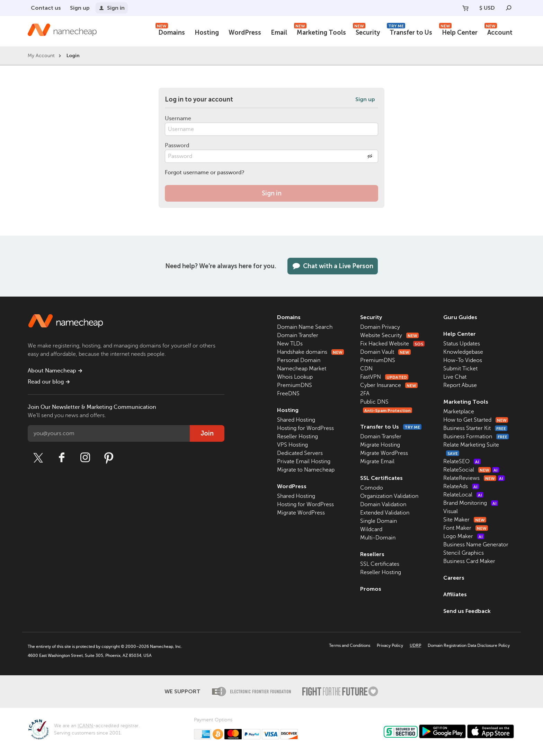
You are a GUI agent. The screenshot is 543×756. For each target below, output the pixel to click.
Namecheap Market (302, 369)
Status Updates (462, 344)
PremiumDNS (295, 385)
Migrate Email (377, 461)
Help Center (458, 32)
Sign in (112, 8)
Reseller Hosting (297, 437)
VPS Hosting (292, 445)
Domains (170, 32)
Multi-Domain (378, 538)
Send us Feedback (467, 611)
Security (366, 32)
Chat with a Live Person (333, 266)
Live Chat (455, 377)
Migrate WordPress (301, 513)
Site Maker (465, 520)
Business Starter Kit (475, 428)
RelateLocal (463, 495)
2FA (365, 394)
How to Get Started (476, 420)
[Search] (509, 8)
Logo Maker (464, 536)
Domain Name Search (305, 327)
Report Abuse (460, 385)
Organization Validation (389, 496)
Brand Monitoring (471, 503)
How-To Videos (463, 360)
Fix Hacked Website (392, 344)
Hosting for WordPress (305, 428)
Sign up (80, 8)
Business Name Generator (476, 545)
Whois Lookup (295, 377)
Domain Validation (383, 504)
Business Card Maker (469, 561)
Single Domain (379, 521)
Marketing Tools (320, 32)
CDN (366, 369)
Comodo (372, 488)
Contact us (46, 8)
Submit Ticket (460, 369)
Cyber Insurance (389, 385)
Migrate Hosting (380, 445)
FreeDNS (288, 394)
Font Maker (466, 528)
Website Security (389, 335)
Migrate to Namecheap (306, 470)
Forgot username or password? (205, 173)
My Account (41, 56)
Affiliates (455, 594)
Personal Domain (299, 360)
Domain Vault (385, 352)
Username (178, 118)
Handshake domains (310, 352)
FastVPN (384, 377)
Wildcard (371, 529)
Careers (454, 578)
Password (177, 146)
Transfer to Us (410, 32)
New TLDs (290, 344)
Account (499, 32)
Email (279, 33)
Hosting (207, 33)
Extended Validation (385, 513)
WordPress (245, 33)
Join (207, 433)
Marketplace (459, 412)
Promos (371, 589)
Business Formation (476, 437)
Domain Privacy (380, 327)
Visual (451, 511)
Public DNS (374, 402)
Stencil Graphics (464, 553)
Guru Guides (460, 317)
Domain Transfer (298, 335)
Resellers (372, 554)
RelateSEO (462, 461)
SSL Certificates (381, 478)
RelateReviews (474, 478)
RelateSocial (471, 470)
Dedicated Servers (300, 453)
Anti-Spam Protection (388, 411)
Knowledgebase (463, 352)
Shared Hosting (296, 420)
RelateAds (461, 486)
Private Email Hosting (304, 461)
